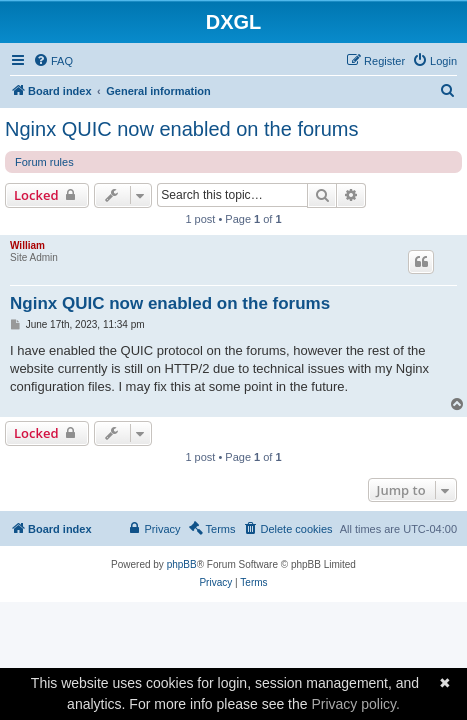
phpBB (182, 564)
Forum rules (44, 162)
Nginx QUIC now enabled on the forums (182, 129)
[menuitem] (53, 61)
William (27, 245)
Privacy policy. (355, 704)
